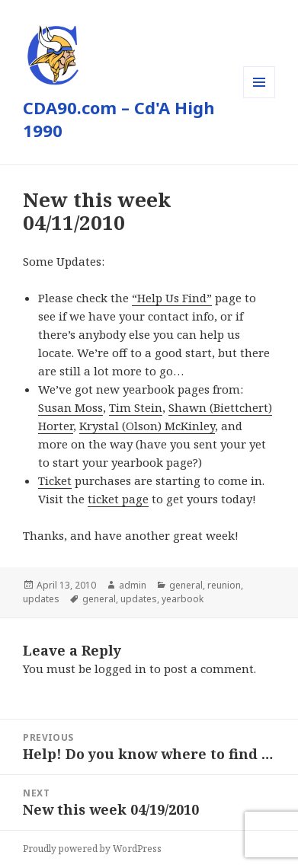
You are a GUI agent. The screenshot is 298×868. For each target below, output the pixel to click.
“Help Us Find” (172, 298)
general (186, 585)
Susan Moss (70, 407)
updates (41, 599)
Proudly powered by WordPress (92, 849)
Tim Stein (136, 407)
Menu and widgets (260, 98)
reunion (224, 585)
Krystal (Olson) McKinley (147, 426)
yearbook (183, 599)
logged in (120, 669)
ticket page (118, 499)
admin (133, 585)
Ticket (55, 480)
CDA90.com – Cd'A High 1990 (119, 119)
